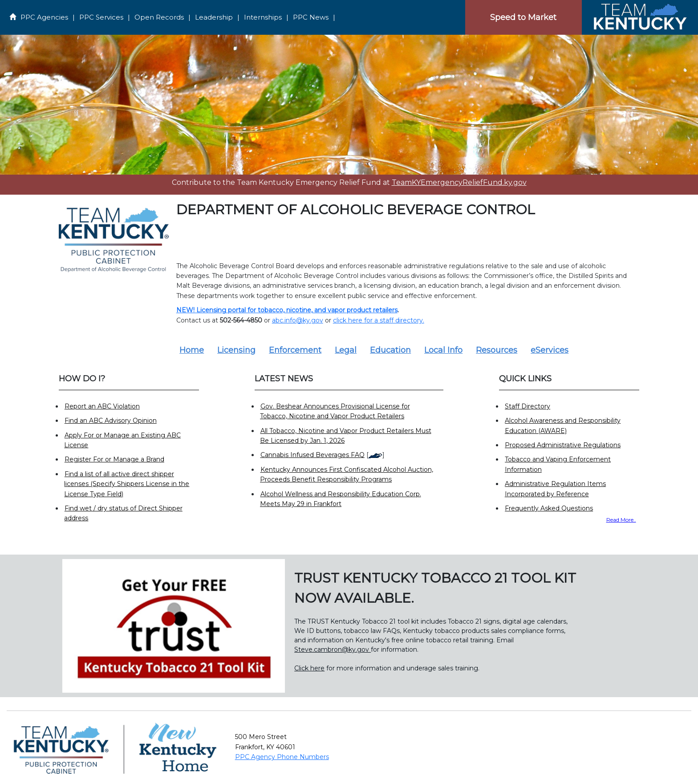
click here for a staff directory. (379, 320)
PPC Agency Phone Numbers (282, 757)
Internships (263, 17)
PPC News (311, 17)
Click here (309, 668)
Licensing (236, 350)
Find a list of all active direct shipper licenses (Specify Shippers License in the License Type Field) (127, 484)
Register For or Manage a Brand (114, 459)
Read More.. (621, 520)
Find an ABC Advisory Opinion (111, 421)
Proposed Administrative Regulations (563, 445)
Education (390, 350)
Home (192, 350)
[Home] (640, 17)
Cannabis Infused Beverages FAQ (312, 455)
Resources (497, 350)
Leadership (214, 17)
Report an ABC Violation (102, 406)
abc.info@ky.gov (298, 320)
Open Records (159, 17)
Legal (346, 350)
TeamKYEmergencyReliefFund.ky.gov (459, 182)
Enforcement (295, 350)
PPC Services (101, 17)
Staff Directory (528, 406)
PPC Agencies (44, 17)
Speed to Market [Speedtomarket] (523, 17)
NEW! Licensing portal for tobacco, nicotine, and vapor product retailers (287, 310)
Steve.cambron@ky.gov (333, 649)
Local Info (443, 350)
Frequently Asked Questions (549, 508)
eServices (550, 350)
